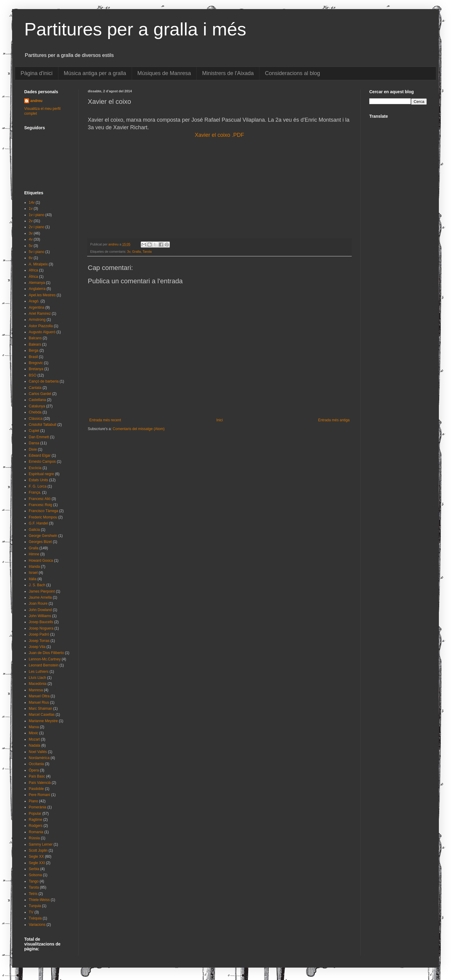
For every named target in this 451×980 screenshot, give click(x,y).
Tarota (147, 252)
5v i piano (36, 252)
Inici (220, 420)
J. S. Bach (37, 585)
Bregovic (36, 363)
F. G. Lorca (38, 486)
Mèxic (33, 733)
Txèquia (35, 918)
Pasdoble (36, 789)
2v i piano (36, 227)
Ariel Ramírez (40, 314)
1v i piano (36, 215)
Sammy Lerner (41, 844)
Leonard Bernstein (44, 665)
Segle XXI (37, 863)
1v (31, 209)
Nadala (35, 745)
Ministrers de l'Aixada (228, 73)
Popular (35, 814)
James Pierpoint (42, 591)
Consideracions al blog (292, 73)
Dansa (34, 443)
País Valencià (40, 783)
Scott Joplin (38, 850)
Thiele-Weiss (39, 900)
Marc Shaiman (40, 709)
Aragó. (34, 301)
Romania (36, 832)
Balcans (35, 338)
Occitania (36, 764)
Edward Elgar (40, 455)
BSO (33, 375)
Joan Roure (38, 603)
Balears (35, 344)
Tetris (33, 894)
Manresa (36, 690)
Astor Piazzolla (41, 326)
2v (31, 221)
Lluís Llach (37, 678)
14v (32, 202)
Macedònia (38, 684)
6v (31, 258)
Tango (34, 881)
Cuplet (34, 431)
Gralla (136, 252)
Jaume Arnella (40, 597)
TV (31, 912)
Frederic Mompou (43, 517)
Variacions (37, 925)
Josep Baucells (41, 622)
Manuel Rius (39, 702)
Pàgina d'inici (37, 73)
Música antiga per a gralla (95, 73)
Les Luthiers (39, 672)
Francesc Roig (40, 505)
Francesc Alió (40, 499)
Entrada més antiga (334, 420)
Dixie (33, 449)
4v (31, 239)
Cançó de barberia (44, 381)
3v (129, 252)
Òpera (34, 770)
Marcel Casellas (42, 715)
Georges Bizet (40, 542)
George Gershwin (43, 536)
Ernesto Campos (42, 462)
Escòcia (35, 468)
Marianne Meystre (43, 721)
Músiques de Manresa (164, 73)
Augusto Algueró (42, 332)
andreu (36, 101)
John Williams (40, 616)
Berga (34, 350)
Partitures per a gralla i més (135, 29)
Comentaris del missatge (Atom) (138, 429)
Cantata (35, 388)
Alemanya (37, 283)
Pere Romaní (40, 795)
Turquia (35, 906)
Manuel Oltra (39, 696)
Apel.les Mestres (42, 295)
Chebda (35, 412)
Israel (33, 573)
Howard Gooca (41, 561)
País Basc (37, 776)
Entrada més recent (105, 420)
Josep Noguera (41, 628)
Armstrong (37, 320)
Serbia (34, 869)
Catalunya (37, 406)
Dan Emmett (39, 437)
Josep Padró (39, 634)
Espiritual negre (41, 474)
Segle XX (36, 857)
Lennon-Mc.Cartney (45, 659)
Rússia (34, 838)
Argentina (36, 307)
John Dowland (40, 610)
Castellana (37, 400)
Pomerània (38, 807)
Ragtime (36, 820)
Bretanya (36, 369)
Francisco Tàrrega (43, 511)
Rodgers (36, 826)
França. (35, 492)
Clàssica (36, 419)
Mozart (34, 739)
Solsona (35, 875)
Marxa (34, 727)
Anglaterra (37, 289)
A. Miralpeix (38, 264)
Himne (34, 554)
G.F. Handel (38, 523)
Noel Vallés (38, 752)
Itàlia (33, 579)
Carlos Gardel (40, 394)
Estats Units (38, 480)
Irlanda (34, 567)
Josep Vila (37, 647)
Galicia (34, 530)
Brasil (33, 357)
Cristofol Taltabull (43, 425)
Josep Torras (39, 641)
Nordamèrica (39, 758)
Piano (33, 801)
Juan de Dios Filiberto (46, 653)
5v (31, 246)
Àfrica (33, 277)
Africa (33, 270)
